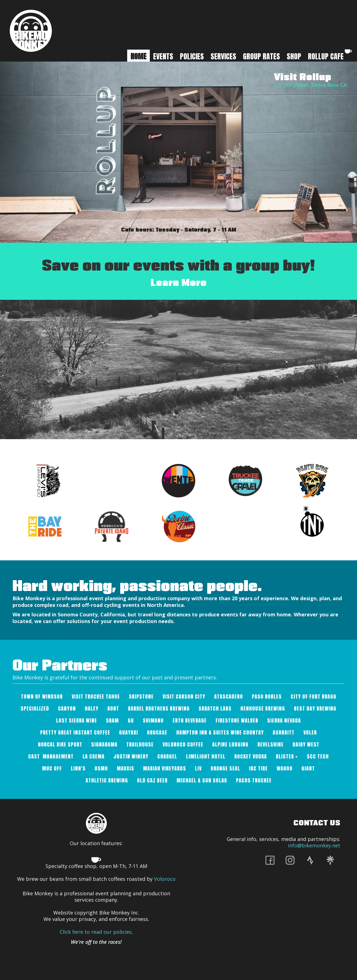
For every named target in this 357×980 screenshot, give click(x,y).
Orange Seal (225, 768)
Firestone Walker (237, 720)
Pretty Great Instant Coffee (75, 732)
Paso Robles (267, 696)
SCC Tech (318, 756)
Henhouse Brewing (263, 708)
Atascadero (229, 696)
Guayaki (129, 732)
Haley (92, 708)
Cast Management (51, 756)
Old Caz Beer (152, 780)
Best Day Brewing (315, 708)
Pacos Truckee (254, 780)
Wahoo (285, 768)
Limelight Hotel (206, 756)
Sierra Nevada (284, 720)
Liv (198, 768)
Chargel (167, 756)
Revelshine (271, 744)
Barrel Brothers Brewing (159, 708)
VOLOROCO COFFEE (183, 744)
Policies (192, 56)
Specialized (35, 708)
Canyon (67, 708)
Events (163, 56)
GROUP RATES (261, 56)
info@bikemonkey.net (314, 845)
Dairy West (306, 744)
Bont (113, 708)
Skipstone (141, 696)
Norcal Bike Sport (60, 744)
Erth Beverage (190, 720)
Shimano (153, 720)
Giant (308, 768)
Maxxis (126, 768)
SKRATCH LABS (215, 708)
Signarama (104, 744)
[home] (31, 31)
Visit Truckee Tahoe (96, 696)
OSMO (101, 768)
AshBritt (284, 732)
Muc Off (52, 768)
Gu (131, 720)
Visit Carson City (184, 696)
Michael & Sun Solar (202, 780)
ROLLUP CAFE (330, 56)
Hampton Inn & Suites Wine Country (220, 732)
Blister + (287, 756)
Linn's (78, 768)
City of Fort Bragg (313, 696)
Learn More (179, 282)
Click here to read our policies (96, 932)
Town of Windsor (42, 696)
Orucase (157, 732)
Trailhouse (140, 744)
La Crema (94, 756)
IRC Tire (258, 768)
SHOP (294, 56)
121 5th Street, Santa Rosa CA (311, 85)
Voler (310, 732)
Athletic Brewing (107, 780)
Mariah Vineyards (165, 768)
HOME (138, 56)
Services (223, 56)
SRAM (112, 720)
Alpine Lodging (230, 744)
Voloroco (165, 879)
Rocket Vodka (251, 756)
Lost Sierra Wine (77, 720)
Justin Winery (131, 756)
